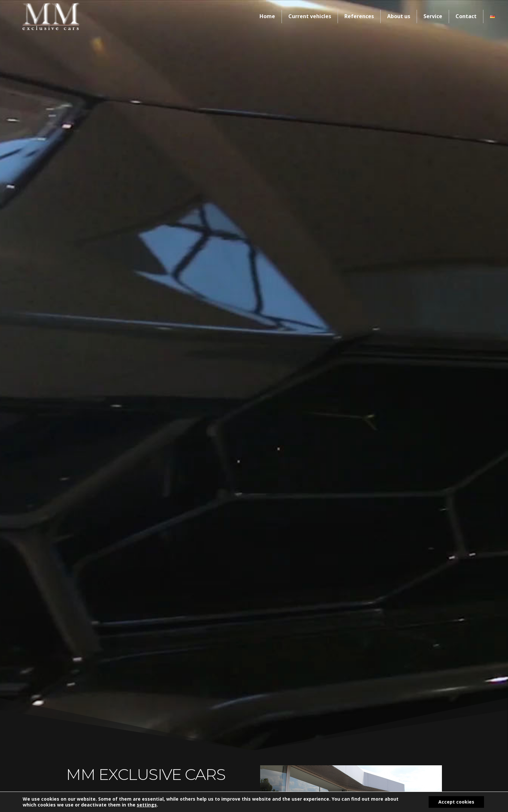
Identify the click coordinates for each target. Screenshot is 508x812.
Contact (466, 16)
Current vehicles (310, 16)
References (359, 16)
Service (433, 16)
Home (267, 16)
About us (399, 16)
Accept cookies (456, 802)
